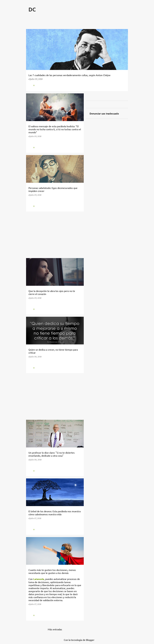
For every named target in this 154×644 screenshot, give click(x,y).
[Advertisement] (54, 235)
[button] (123, 85)
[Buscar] (126, 17)
